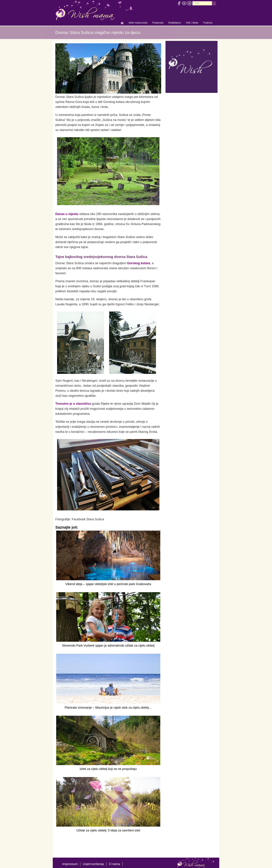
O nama (114, 864)
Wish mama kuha (138, 23)
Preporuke (158, 23)
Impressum (70, 864)
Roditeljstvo (175, 23)
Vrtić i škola (192, 23)
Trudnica (208, 23)
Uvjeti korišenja (93, 864)
